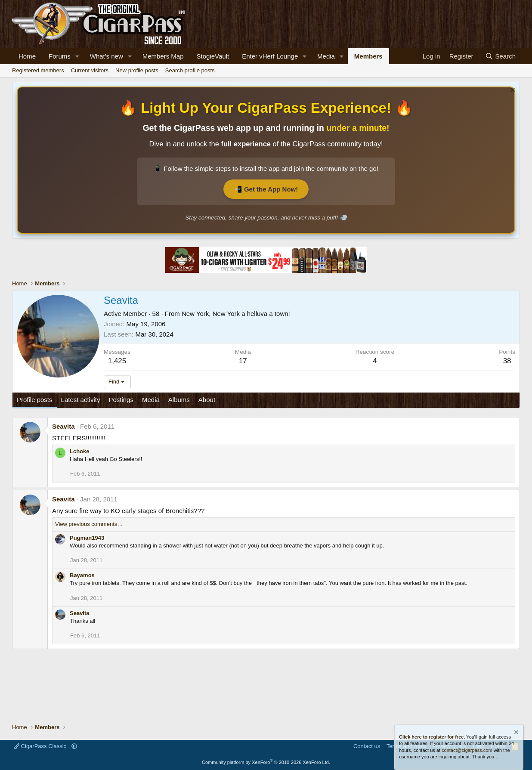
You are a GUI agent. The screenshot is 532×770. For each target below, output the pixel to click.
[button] (77, 56)
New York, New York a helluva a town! (236, 314)
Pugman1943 (87, 538)
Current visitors (90, 70)
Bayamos (82, 575)
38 (507, 361)
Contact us (367, 746)
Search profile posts (190, 70)
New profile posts (137, 70)
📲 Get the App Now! (266, 189)
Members (368, 56)
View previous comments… (89, 524)
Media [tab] (151, 400)
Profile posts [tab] (35, 400)
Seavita (63, 426)
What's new (107, 56)
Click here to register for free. (432, 737)
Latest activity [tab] (81, 400)
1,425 (117, 361)
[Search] (500, 56)
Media (326, 56)
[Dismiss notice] (512, 91)
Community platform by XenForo (266, 762)
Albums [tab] (179, 400)
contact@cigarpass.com (467, 750)
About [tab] (207, 400)
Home (27, 56)
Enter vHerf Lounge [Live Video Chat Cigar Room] (270, 56)
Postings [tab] (121, 400)
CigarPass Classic (41, 746)
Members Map (163, 56)
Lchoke (80, 451)
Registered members (38, 70)
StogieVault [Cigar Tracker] (213, 56)
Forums (60, 56)
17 (243, 361)
